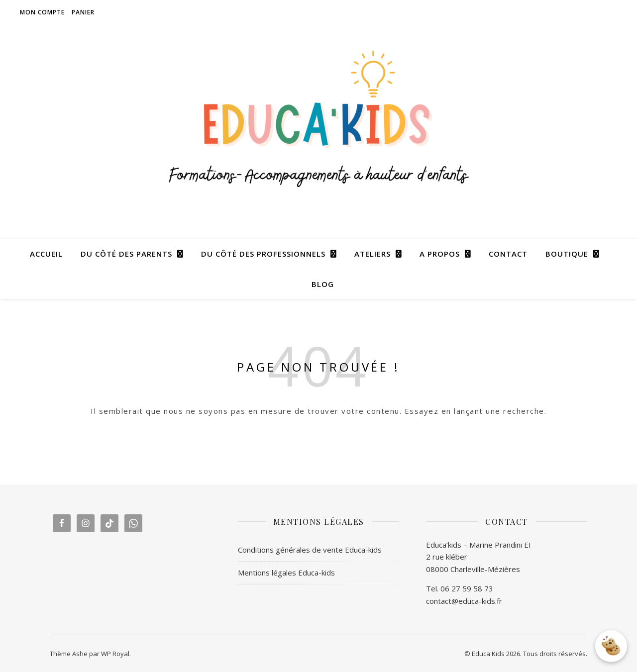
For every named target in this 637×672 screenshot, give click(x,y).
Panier (83, 12)
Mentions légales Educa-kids (286, 573)
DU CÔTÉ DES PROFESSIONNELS (263, 254)
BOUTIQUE (567, 254)
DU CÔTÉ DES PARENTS (126, 254)
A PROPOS (440, 254)
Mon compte (42, 12)
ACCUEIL (46, 254)
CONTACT (508, 254)
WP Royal (115, 654)
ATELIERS (372, 254)
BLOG (323, 284)
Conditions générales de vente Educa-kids (310, 550)
